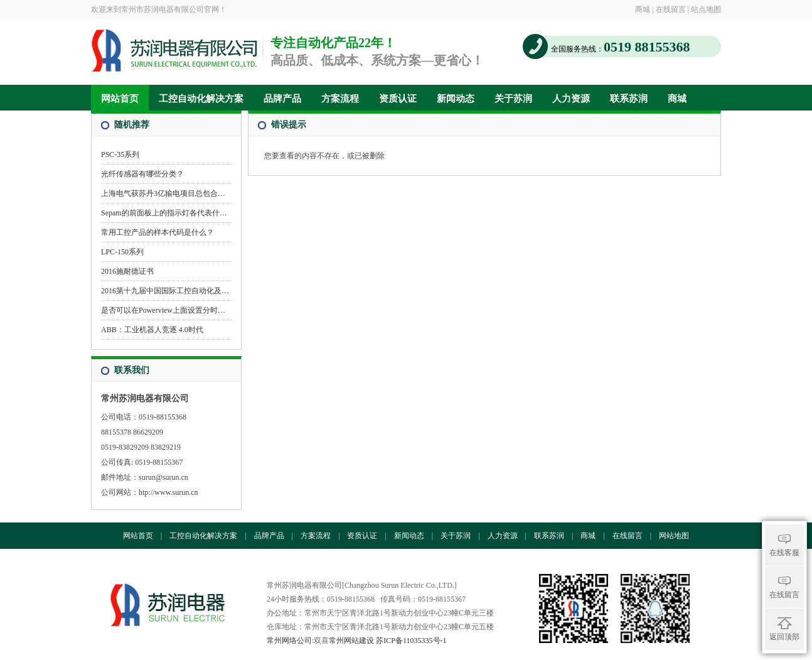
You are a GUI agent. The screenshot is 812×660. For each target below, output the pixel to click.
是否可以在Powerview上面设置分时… (163, 310)
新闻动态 (456, 99)
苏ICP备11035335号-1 (411, 641)
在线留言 (671, 9)
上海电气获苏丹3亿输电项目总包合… (163, 193)
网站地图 (674, 536)
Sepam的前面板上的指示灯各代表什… (164, 213)
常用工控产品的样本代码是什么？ (158, 232)
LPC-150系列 (122, 252)
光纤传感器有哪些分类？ (142, 174)
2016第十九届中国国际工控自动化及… (165, 291)
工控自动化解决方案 (201, 99)
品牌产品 (282, 99)
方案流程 (340, 99)
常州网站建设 (351, 641)
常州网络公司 (289, 641)
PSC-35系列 (120, 154)
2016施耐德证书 (127, 271)
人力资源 (571, 99)
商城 (643, 9)
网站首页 (120, 99)
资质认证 (398, 99)
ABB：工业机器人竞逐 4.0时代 (152, 330)
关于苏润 (513, 99)
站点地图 (706, 9)
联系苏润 (629, 99)
